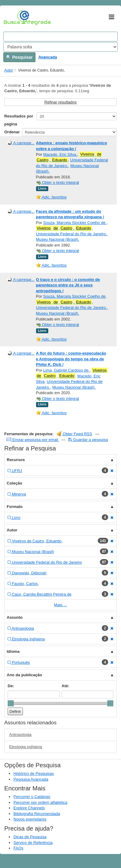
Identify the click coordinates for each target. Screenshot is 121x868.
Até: (66, 686)
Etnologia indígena (26, 747)
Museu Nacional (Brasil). (58, 239)
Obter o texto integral (58, 182)
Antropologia (20, 735)
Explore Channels (29, 808)
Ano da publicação (24, 675)
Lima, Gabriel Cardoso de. (66, 370)
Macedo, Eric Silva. (60, 154)
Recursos (16, 460)
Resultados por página (19, 120)
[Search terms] (61, 37)
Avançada (48, 57)
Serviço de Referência (33, 843)
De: (11, 686)
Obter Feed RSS (75, 434)
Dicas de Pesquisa (30, 837)
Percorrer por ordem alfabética (40, 802)
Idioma (13, 651)
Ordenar (12, 132)
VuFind (13, 17)
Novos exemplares (30, 819)
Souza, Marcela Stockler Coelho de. (75, 223)
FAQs (18, 848)
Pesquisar (19, 57)
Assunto (15, 617)
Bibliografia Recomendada (37, 814)
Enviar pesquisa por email (33, 440)
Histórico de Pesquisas (34, 773)
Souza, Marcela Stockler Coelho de (74, 296)
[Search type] (61, 47)
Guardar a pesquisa (88, 440)
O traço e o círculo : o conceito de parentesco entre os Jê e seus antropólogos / (68, 285)
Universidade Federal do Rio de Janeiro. (72, 234)
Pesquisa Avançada (31, 779)
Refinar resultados (61, 102)
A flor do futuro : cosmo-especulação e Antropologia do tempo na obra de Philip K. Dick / (71, 359)
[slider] (11, 703)
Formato (15, 507)
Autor (9, 70)
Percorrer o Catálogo (32, 797)
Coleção (15, 483)
